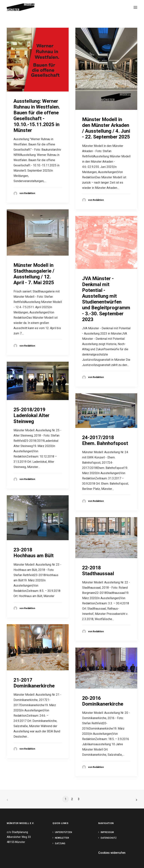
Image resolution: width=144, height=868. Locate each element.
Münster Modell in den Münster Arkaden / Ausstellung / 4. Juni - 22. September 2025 (106, 128)
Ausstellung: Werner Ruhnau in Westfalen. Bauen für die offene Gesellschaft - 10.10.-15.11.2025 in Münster (37, 116)
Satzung (60, 843)
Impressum (107, 832)
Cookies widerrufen (112, 853)
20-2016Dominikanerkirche (103, 701)
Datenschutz (109, 838)
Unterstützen (63, 832)
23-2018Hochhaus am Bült (34, 553)
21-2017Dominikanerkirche (34, 683)
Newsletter (62, 838)
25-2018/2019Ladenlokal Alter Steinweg (31, 415)
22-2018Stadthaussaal (98, 571)
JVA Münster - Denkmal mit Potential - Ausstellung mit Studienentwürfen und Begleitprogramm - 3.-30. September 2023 (106, 299)
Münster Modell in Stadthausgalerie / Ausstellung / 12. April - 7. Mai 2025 (34, 274)
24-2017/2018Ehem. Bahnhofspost (105, 440)
